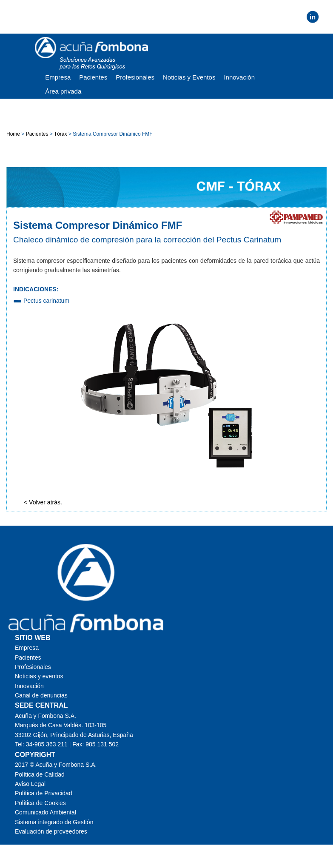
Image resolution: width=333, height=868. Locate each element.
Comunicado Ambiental (46, 812)
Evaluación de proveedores (51, 831)
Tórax (61, 134)
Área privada (63, 91)
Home (14, 134)
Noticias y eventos (39, 676)
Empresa (58, 77)
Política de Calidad (40, 774)
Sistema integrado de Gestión (54, 822)
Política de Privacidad (44, 793)
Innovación (239, 77)
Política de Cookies (40, 803)
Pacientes (93, 77)
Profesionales (135, 77)
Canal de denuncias (41, 695)
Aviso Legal (30, 784)
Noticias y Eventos (189, 77)
